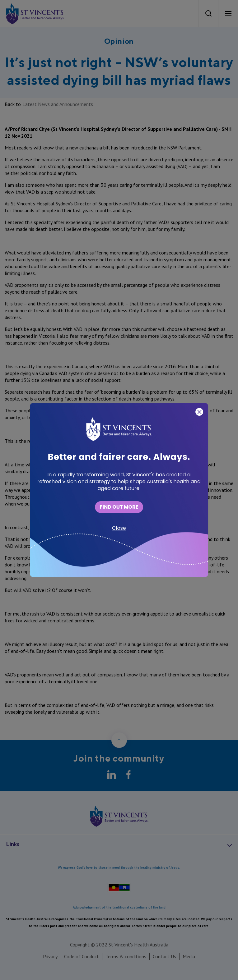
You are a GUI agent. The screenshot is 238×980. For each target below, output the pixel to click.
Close (119, 528)
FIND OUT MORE (119, 507)
